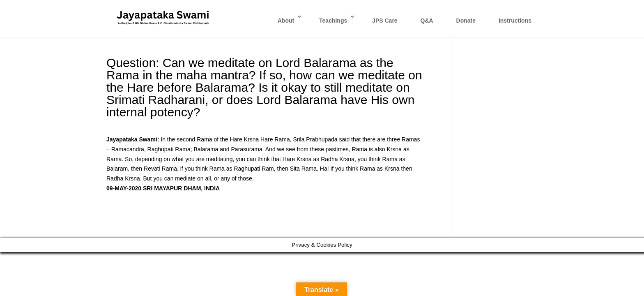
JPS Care (385, 21)
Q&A (427, 21)
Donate (466, 21)
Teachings (333, 21)
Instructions (515, 21)
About (286, 21)
